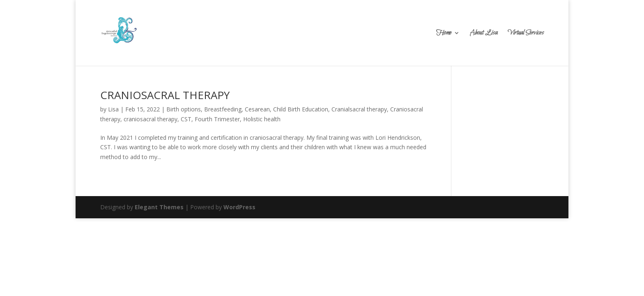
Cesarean (257, 109)
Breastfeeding (223, 109)
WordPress (239, 207)
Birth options (184, 109)
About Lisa (484, 34)
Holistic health (262, 119)
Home (444, 34)
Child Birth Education (301, 109)
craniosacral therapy (151, 119)
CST (186, 119)
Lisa (113, 109)
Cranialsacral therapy (359, 109)
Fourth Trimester (217, 119)
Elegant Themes (159, 207)
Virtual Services (526, 34)
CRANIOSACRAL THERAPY (165, 95)
